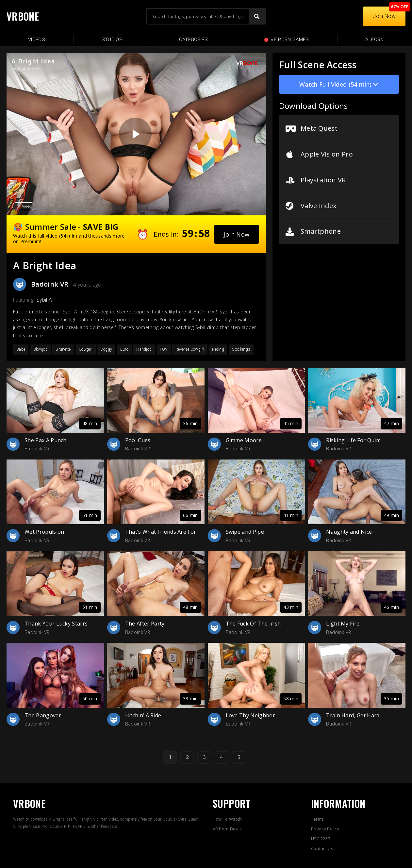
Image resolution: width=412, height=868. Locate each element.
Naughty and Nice (349, 532)
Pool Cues (138, 440)
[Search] (257, 16)
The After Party (145, 624)
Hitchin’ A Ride (143, 715)
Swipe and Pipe (245, 532)
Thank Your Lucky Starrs (56, 624)
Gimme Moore (244, 440)
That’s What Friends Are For (161, 532)
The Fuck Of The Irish (253, 624)
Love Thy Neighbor (250, 715)
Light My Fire (343, 624)
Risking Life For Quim (353, 440)
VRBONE (23, 16)
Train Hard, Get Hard (353, 715)
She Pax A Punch (46, 440)
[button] (237, 234)
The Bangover (43, 715)
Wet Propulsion (44, 532)
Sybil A (44, 300)
